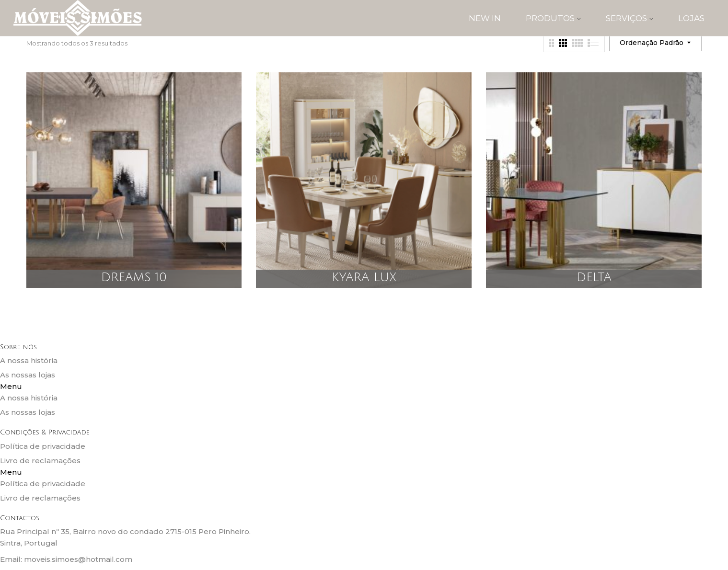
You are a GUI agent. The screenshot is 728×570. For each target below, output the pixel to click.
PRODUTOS (553, 18)
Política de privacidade (43, 446)
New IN (485, 18)
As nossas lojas (28, 375)
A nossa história (29, 360)
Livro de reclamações (40, 461)
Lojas (691, 18)
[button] (364, 387)
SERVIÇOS (630, 18)
